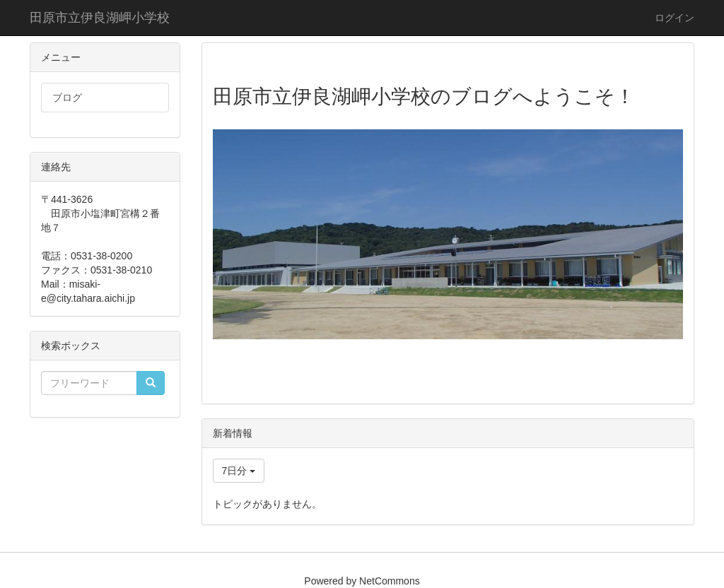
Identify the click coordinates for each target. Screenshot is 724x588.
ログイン (675, 18)
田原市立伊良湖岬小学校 (100, 18)
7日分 (239, 471)
